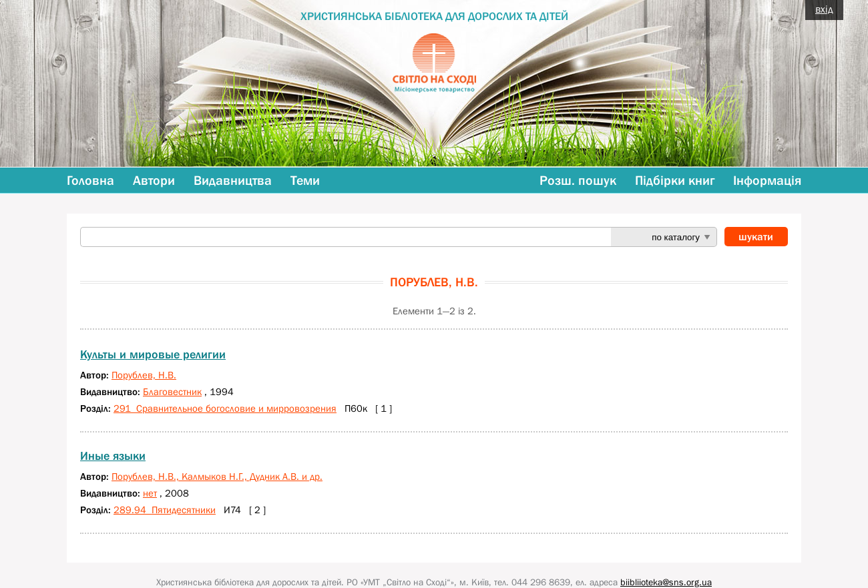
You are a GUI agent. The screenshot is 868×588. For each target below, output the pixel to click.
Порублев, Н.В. (144, 375)
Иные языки (113, 456)
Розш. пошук (578, 180)
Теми (305, 180)
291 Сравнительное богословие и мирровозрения (225, 408)
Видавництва (233, 180)
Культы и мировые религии (153, 354)
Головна (90, 180)
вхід (824, 9)
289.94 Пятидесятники (165, 510)
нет (150, 493)
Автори (154, 180)
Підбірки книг (675, 180)
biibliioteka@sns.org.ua (666, 582)
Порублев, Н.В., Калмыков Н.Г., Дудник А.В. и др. (217, 476)
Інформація (767, 180)
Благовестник (172, 391)
